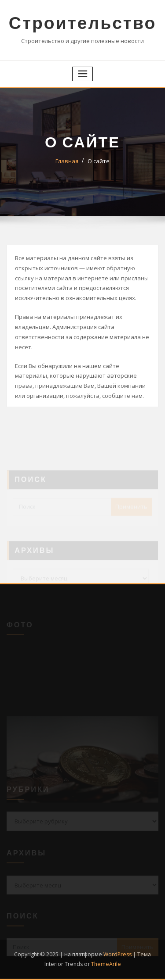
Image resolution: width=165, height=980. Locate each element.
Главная (67, 161)
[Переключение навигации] (83, 74)
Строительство (83, 22)
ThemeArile (106, 964)
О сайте (99, 161)
